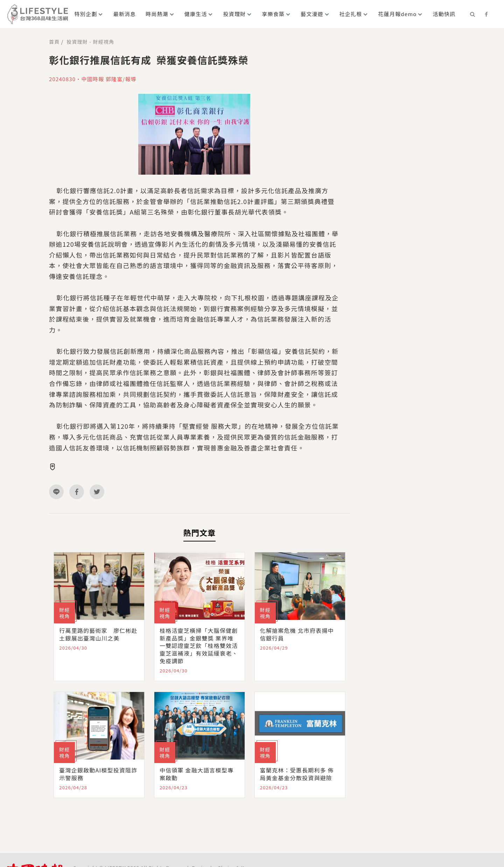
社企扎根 (351, 14)
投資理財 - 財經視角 (90, 42)
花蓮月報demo (397, 14)
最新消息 (124, 14)
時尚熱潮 (157, 14)
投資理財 (235, 14)
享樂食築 (273, 14)
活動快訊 (444, 14)
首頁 (54, 42)
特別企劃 (86, 14)
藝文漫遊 (312, 14)
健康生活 (196, 14)
